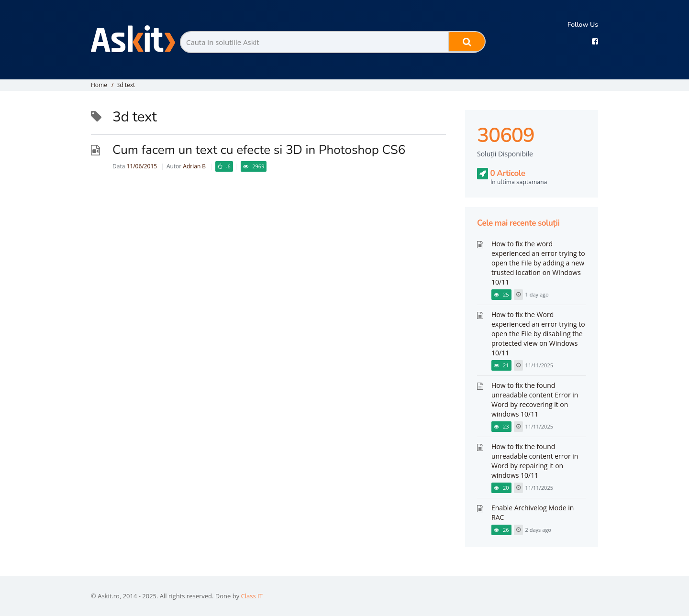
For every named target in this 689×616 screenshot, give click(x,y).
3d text (126, 85)
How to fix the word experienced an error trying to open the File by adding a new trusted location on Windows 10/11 (538, 263)
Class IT (252, 596)
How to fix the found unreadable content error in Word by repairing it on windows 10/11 (535, 461)
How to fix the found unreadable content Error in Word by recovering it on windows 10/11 (535, 400)
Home (99, 85)
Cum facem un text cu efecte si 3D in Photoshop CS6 (259, 150)
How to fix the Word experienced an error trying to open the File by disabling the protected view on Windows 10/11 (538, 334)
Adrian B (194, 166)
